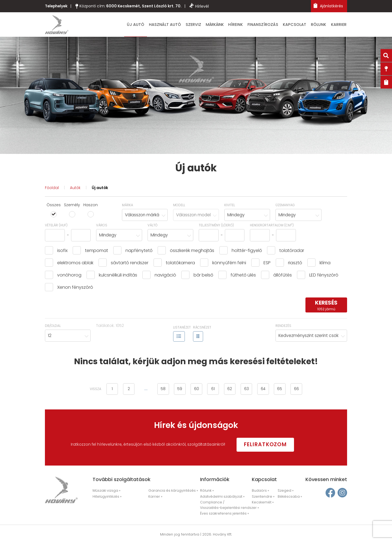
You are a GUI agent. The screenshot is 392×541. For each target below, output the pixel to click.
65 (284, 390)
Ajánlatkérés (328, 6)
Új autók (101, 189)
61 (213, 390)
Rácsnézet (202, 329)
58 (160, 390)
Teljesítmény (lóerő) (216, 226)
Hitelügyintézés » (106, 497)
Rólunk (322, 25)
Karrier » (154, 497)
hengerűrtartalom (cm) (272, 226)
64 (267, 390)
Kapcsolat (300, 25)
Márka (128, 206)
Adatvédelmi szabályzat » (221, 497)
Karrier (340, 25)
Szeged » (285, 491)
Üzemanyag (285, 206)
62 (231, 390)
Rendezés (283, 327)
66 (302, 390)
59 (178, 390)
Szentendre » (262, 497)
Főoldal (52, 189)
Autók (76, 189)
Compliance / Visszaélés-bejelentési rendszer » (227, 505)
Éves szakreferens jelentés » (222, 514)
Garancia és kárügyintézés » (171, 491)
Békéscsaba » (289, 497)
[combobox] (145, 216)
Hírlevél (200, 6)
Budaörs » (260, 491)
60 (196, 390)
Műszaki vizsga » (106, 491)
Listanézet (182, 329)
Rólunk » (207, 491)
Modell (179, 206)
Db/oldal (53, 327)
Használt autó (181, 25)
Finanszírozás (271, 25)
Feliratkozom (269, 445)
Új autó (154, 25)
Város (102, 226)
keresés (326, 306)
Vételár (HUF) (56, 226)
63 (249, 390)
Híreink (247, 25)
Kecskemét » (262, 503)
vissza (90, 390)
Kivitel (230, 206)
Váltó (153, 226)
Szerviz (207, 25)
